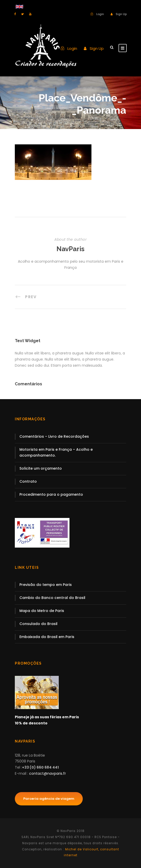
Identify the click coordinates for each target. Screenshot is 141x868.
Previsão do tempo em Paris (46, 585)
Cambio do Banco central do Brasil (52, 598)
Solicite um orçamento (41, 468)
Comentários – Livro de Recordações (54, 436)
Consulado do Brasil (38, 624)
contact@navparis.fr (48, 773)
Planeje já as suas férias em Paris (47, 717)
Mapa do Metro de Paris (42, 611)
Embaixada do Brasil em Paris (47, 637)
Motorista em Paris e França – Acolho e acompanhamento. (56, 453)
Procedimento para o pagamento (51, 494)
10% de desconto (31, 723)
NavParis (70, 249)
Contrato (28, 481)
